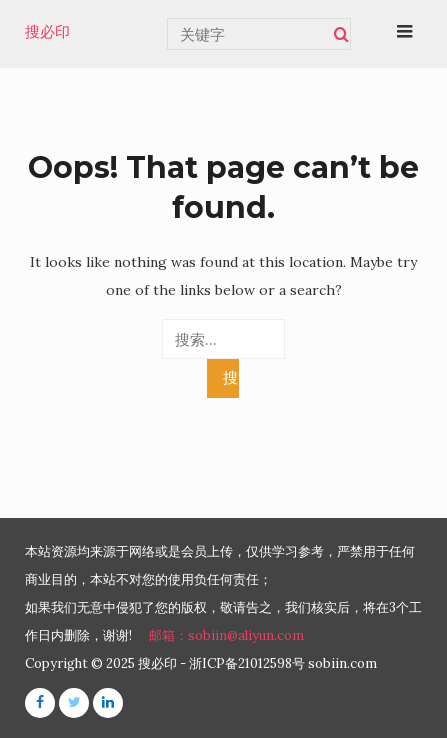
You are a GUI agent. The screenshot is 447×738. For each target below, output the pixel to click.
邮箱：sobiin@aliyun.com (226, 635)
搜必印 (47, 32)
